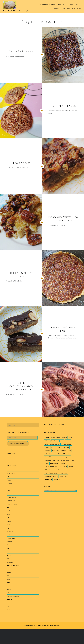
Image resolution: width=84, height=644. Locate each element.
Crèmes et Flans (11, 501)
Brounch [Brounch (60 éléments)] (68, 441)
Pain (8, 548)
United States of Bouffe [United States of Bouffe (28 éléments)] (51, 476)
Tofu (8, 606)
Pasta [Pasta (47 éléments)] (65, 467)
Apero (8, 470)
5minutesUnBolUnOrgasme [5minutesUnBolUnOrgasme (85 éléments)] (52, 438)
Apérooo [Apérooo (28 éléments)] (64, 438)
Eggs (8, 507)
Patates (9, 555)
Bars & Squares (11, 473)
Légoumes (9, 528)
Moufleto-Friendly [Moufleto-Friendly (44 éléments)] (50, 460)
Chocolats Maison (11, 497)
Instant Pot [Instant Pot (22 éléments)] (58, 454)
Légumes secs (10, 531)
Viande (9, 610)
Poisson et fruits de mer (13, 565)
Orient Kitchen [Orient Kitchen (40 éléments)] (54, 463)
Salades (9, 572)
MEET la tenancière (48, 5)
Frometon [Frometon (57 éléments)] (48, 451)
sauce (8, 579)
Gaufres (9, 521)
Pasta (8, 552)
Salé (78, 5)
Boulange (58, 8)
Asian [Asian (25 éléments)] (70, 438)
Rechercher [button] (76, 8)
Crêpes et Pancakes (12, 504)
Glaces (8, 525)
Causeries (9, 494)
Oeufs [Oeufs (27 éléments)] (47, 463)
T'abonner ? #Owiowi (18, 444)
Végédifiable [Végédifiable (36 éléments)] (48, 479)
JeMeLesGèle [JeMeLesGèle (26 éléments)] (67, 454)
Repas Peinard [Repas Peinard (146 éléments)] (59, 470)
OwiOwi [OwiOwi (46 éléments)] (63, 463)
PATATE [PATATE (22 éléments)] (71, 467)
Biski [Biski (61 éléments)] (62, 441)
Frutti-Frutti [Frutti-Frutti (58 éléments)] (56, 451)
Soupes (9, 583)
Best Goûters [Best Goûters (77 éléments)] (55, 441)
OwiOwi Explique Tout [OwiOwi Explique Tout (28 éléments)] (51, 467)
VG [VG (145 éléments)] (66, 476)
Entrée (8, 511)
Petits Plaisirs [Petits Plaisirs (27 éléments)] (49, 470)
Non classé (10, 542)
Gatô (8, 518)
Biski (8, 477)
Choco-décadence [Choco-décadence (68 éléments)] (66, 444)
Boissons (9, 480)
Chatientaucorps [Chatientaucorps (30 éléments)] (55, 444)
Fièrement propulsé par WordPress (32, 626)
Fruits (8, 514)
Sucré (71, 5)
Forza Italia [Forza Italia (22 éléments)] (66, 447)
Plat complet (10, 562)
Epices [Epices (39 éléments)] (53, 447)
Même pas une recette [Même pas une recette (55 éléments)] (63, 460)
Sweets (9, 589)
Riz (8, 569)
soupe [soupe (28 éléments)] (47, 473)
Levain (8, 535)
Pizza (8, 559)
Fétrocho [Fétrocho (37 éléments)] (63, 451)
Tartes (8, 593)
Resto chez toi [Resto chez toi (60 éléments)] (68, 470)
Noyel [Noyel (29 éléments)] (73, 460)
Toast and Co (10, 603)
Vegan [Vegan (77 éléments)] (61, 476)
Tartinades (10, 600)
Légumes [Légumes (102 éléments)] (68, 457)
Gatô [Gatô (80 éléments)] (69, 451)
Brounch (62, 5)
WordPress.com (56, 626)
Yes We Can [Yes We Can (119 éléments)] (57, 479)
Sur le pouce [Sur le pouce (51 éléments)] (54, 473)
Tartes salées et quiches (13, 596)
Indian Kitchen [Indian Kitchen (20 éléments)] (49, 454)
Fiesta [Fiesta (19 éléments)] (59, 447)
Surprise (67, 8)
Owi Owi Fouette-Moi (16, 11)
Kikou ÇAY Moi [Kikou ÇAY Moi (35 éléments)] (49, 457)
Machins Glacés (11, 538)
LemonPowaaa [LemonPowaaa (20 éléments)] (59, 457)
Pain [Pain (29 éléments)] (60, 467)
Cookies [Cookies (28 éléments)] (47, 447)
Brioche (9, 487)
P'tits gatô (9, 545)
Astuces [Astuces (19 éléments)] (47, 441)
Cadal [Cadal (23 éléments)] (47, 444)
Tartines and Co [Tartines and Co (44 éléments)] (63, 473)
